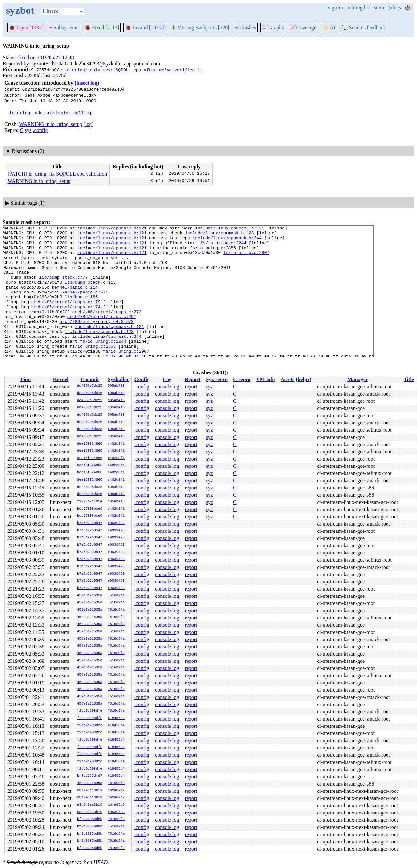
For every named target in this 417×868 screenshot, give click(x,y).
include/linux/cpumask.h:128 (219, 235)
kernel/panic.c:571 (85, 306)
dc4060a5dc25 (90, 386)
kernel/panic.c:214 (75, 300)
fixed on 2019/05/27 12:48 (46, 58)
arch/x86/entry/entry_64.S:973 (97, 341)
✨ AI (329, 27)
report (191, 387)
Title (409, 379)
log (89, 124)
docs (396, 7)
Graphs (273, 27)
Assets (288, 379)
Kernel (61, 379)
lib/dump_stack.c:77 (63, 288)
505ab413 (116, 386)
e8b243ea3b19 (90, 791)
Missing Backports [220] (200, 27)
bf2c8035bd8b (90, 819)
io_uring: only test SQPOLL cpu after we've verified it (133, 70)
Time (26, 379)
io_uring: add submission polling (50, 113)
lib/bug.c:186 (81, 312)
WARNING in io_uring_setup (50, 124)
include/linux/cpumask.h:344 (227, 241)
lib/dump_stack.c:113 (90, 294)
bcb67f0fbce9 (90, 509)
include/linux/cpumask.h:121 (112, 229)
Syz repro (217, 379)
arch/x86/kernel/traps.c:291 (102, 335)
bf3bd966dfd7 (90, 776)
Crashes (246, 27)
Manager (358, 379)
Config (142, 379)
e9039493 (116, 523)
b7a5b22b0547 (90, 523)
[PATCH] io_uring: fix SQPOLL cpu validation (57, 174)
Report (192, 379)
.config (40, 130)
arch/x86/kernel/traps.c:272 (107, 329)
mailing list (358, 7)
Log (167, 379)
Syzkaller (118, 379)
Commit (89, 379)
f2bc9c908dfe (90, 711)
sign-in (335, 7)
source (381, 7)
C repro (242, 379)
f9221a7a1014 (90, 502)
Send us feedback (364, 27)
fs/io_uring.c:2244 (223, 247)
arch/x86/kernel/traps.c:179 (66, 317)
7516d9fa (116, 596)
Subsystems (64, 27)
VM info (265, 379)
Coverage (303, 27)
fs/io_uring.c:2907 (246, 258)
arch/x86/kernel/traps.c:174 (66, 323)
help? (304, 379)
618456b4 (116, 718)
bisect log (87, 83)
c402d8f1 (116, 444)
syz (28, 130)
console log (167, 387)
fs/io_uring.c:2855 (213, 252)
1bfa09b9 (116, 791)
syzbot (20, 10)
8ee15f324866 (90, 444)
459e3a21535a (90, 596)
